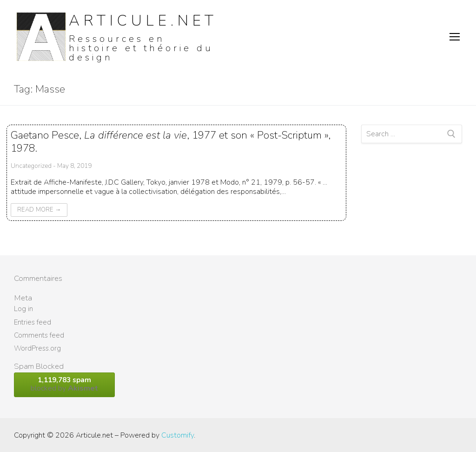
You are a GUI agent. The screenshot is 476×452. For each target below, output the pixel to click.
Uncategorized (31, 166)
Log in (23, 309)
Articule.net (143, 21)
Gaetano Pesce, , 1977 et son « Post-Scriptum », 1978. (171, 141)
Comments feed (39, 335)
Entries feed (33, 322)
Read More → (39, 210)
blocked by (64, 384)
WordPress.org (37, 348)
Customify (178, 435)
